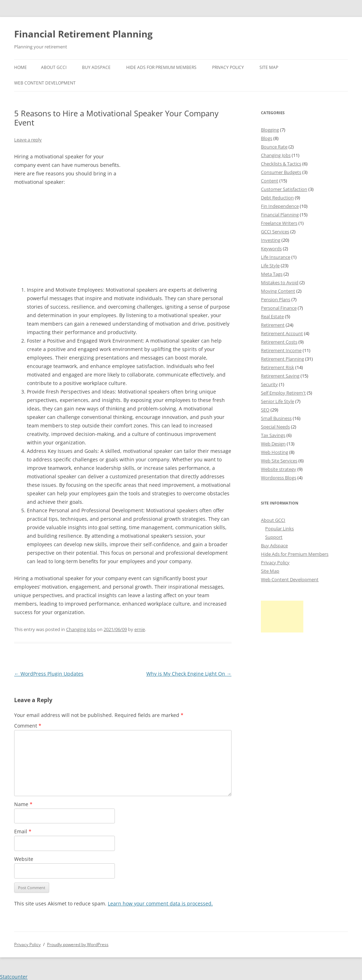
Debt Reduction (277, 198)
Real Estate (272, 316)
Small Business (276, 418)
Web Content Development (45, 83)
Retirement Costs (279, 342)
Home (21, 67)
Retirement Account (282, 333)
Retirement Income (281, 350)
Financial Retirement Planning (83, 34)
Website (24, 859)
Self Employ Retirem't (283, 393)
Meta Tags (272, 274)
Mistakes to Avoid (280, 282)
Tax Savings (273, 435)
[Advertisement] (179, 197)
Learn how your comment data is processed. (160, 903)
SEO (265, 410)
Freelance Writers (279, 223)
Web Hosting (275, 452)
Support (274, 537)
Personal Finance (279, 308)
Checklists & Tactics (281, 164)
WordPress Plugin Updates (49, 674)
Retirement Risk (278, 367)
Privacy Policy (228, 67)
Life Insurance (276, 257)
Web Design (273, 444)
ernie (140, 629)
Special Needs (275, 427)
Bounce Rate (274, 147)
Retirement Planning (282, 359)
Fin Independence (280, 206)
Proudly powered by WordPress (78, 944)
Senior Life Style (278, 401)
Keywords (271, 249)
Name (23, 804)
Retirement (273, 325)
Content (270, 181)
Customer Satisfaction (284, 189)
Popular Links (279, 529)
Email (23, 831)
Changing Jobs (81, 629)
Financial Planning (280, 215)
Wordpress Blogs (279, 478)
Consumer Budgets (281, 172)
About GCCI (54, 67)
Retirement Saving (280, 376)
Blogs (267, 138)
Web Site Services (279, 461)
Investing (271, 240)
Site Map (269, 67)
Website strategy (279, 469)
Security (269, 384)
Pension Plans (276, 299)
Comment (28, 726)
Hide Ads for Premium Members (161, 67)
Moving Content (278, 291)
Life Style (270, 266)
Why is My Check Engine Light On (189, 674)
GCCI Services (275, 232)
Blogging (270, 130)
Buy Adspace (96, 67)
